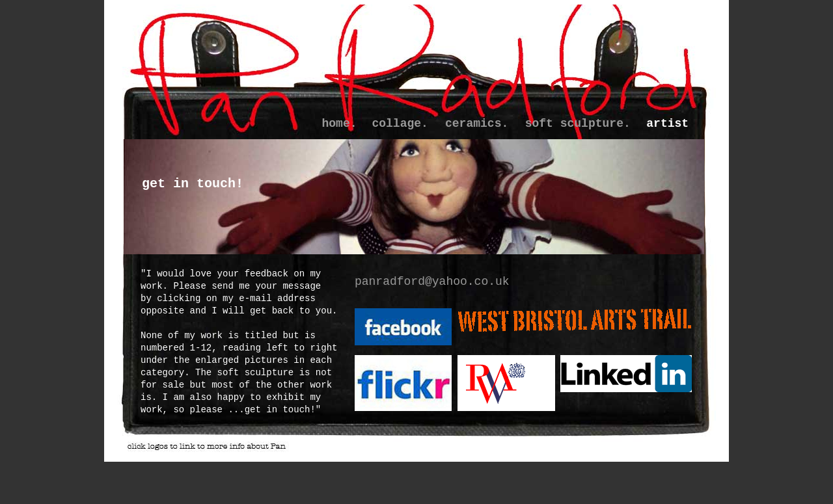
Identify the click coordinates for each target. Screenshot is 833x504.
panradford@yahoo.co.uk (432, 282)
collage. (400, 124)
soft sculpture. (578, 124)
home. (340, 124)
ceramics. (477, 124)
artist (667, 124)
